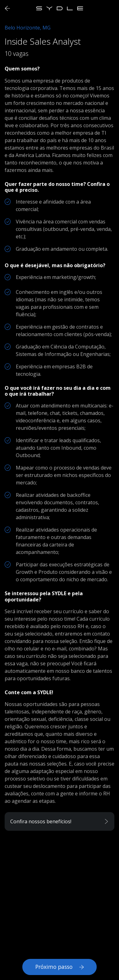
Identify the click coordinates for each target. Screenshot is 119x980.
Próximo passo (59, 967)
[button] (59, 821)
